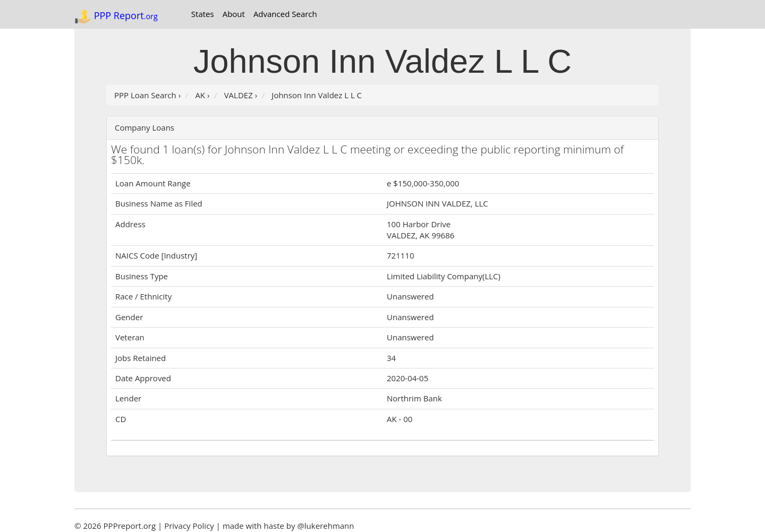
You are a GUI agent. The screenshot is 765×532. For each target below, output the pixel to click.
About (234, 14)
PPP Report (116, 16)
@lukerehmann (325, 526)
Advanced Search (285, 14)
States (203, 14)
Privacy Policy (189, 526)
